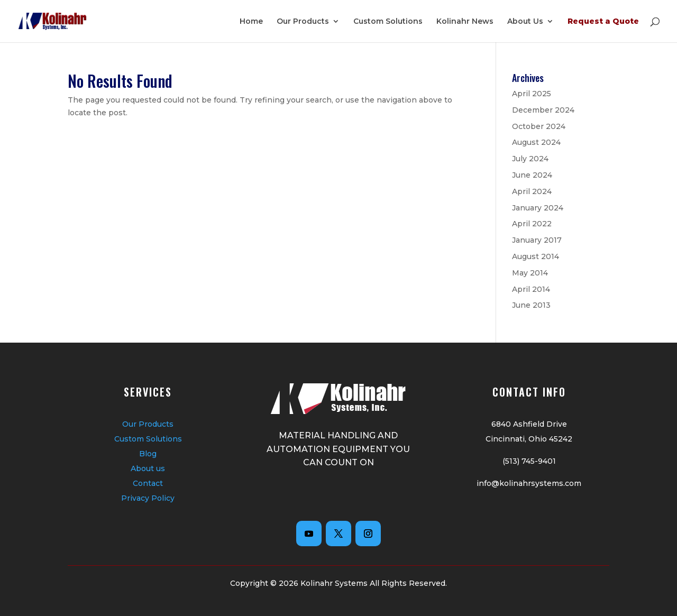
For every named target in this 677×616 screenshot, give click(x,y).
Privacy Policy (148, 498)
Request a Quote (603, 22)
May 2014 (530, 273)
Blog (148, 454)
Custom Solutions (388, 22)
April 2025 (532, 94)
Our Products (303, 22)
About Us (525, 22)
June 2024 (532, 175)
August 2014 (536, 256)
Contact (148, 483)
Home (251, 22)
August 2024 (536, 142)
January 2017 (537, 240)
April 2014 (531, 289)
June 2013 (531, 305)
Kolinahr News (465, 22)
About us (148, 468)
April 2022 (532, 224)
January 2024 (538, 208)
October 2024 (539, 126)
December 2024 (543, 110)
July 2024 (530, 159)
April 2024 (532, 191)
